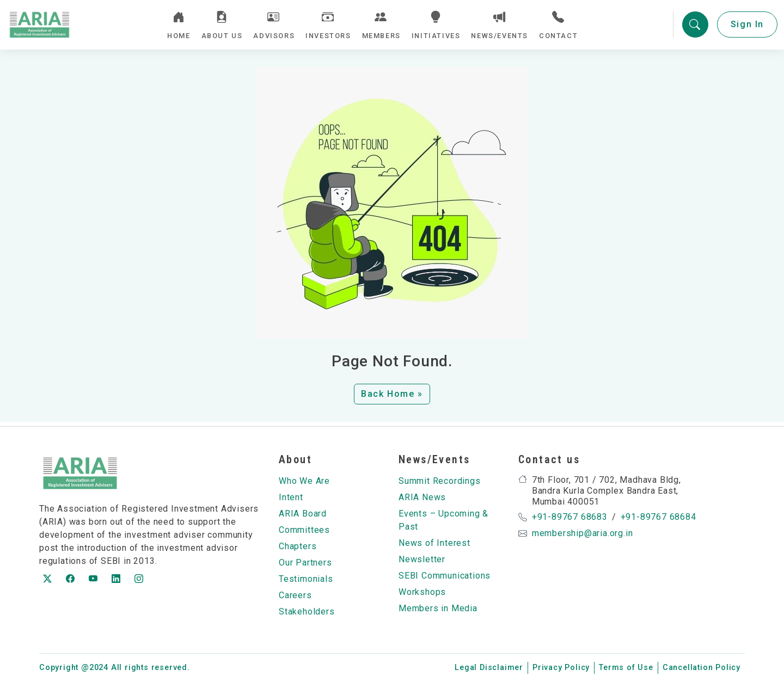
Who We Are (304, 481)
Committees (304, 530)
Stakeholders (307, 612)
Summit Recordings (440, 481)
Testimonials (306, 579)
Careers (295, 596)
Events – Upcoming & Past (443, 521)
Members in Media (438, 609)
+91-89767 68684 (659, 517)
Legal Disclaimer (489, 668)
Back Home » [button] (392, 399)
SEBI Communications (445, 576)
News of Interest (434, 543)
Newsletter (422, 560)
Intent (291, 498)
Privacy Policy (561, 668)
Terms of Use (626, 668)
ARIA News (422, 498)
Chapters (298, 547)
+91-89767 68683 (570, 517)
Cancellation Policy (702, 668)
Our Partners (305, 563)
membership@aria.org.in (583, 534)
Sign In (747, 27)
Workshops (422, 592)
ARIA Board (303, 514)
